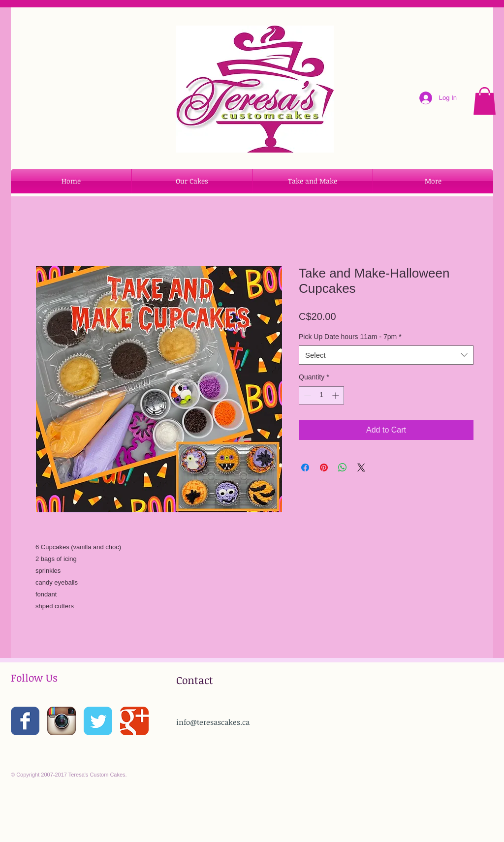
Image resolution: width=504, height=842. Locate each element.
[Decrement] (306, 395)
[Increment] (336, 395)
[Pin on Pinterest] (324, 468)
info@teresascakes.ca (213, 722)
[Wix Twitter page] (98, 721)
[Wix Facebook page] (25, 721)
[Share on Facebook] (305, 468)
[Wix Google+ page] (134, 721)
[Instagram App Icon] (62, 721)
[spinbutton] (321, 395)
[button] (485, 101)
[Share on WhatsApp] (343, 468)
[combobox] (386, 355)
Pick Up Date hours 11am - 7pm (350, 337)
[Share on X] (361, 468)
